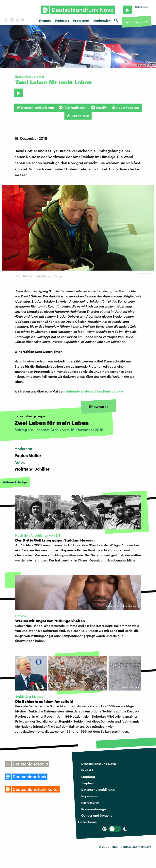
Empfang (88, 777)
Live (127, 22)
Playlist (138, 22)
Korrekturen (90, 802)
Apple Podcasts (126, 108)
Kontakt (87, 770)
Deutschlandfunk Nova (99, 764)
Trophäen (88, 783)
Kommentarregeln (95, 809)
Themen (45, 20)
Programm (81, 20)
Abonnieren (78, 116)
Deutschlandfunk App (35, 108)
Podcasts (62, 20)
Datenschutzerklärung (98, 789)
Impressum (90, 796)
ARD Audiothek (73, 108)
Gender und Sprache (97, 815)
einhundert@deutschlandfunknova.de (94, 391)
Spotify (99, 108)
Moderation (102, 20)
